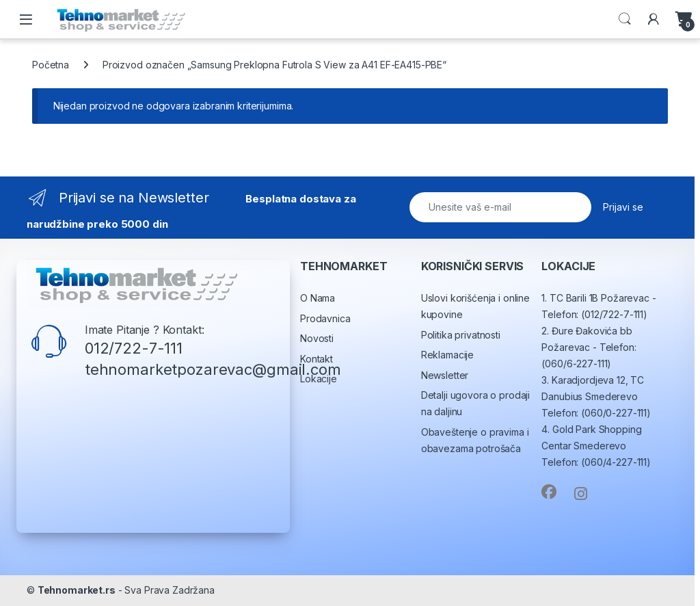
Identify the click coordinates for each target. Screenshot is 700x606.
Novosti (317, 338)
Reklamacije (447, 355)
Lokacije (319, 379)
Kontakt (317, 359)
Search (625, 19)
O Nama (318, 298)
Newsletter (445, 375)
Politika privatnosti (461, 335)
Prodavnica (325, 318)
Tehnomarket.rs (77, 590)
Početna (51, 65)
